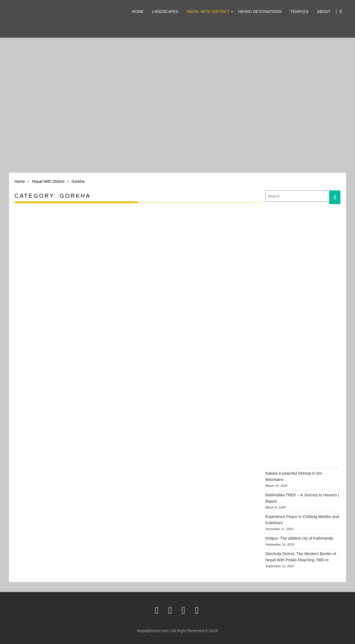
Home (138, 12)
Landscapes (165, 12)
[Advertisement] (307, 247)
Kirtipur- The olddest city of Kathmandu (299, 538)
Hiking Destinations (260, 12)
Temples (299, 12)
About (324, 12)
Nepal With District (208, 12)
